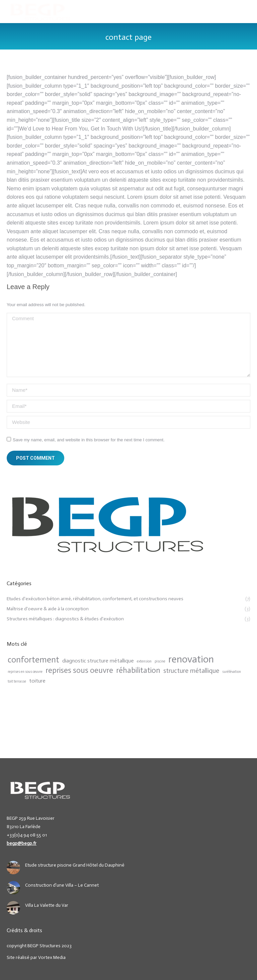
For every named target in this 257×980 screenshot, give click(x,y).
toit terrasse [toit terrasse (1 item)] (17, 681)
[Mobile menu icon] (246, 12)
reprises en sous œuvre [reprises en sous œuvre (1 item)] (25, 672)
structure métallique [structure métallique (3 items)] (191, 671)
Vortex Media (52, 957)
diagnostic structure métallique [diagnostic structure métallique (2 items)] (98, 661)
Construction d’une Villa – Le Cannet (62, 885)
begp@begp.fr (22, 843)
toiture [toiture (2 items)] (37, 681)
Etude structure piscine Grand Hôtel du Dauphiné (75, 865)
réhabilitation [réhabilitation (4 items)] (138, 670)
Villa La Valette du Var (47, 905)
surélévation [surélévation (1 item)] (232, 672)
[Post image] (13, 868)
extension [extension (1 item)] (144, 661)
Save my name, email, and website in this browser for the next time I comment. (89, 440)
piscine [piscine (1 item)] (160, 661)
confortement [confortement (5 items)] (33, 660)
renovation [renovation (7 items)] (191, 659)
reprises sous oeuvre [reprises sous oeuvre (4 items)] (79, 670)
